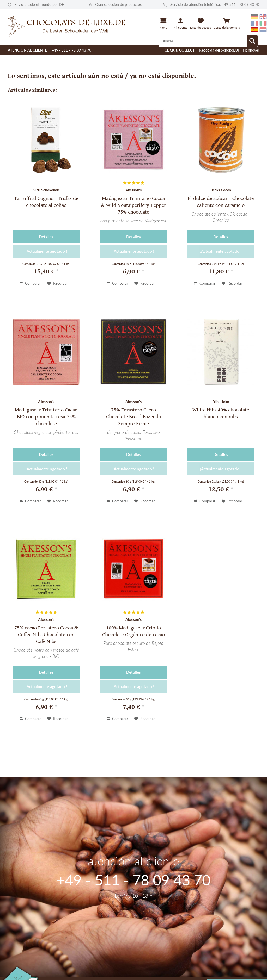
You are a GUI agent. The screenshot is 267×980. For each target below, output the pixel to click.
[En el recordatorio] (57, 283)
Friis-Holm (221, 402)
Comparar (30, 283)
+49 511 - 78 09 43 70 (241, 5)
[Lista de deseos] (201, 24)
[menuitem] (208, 41)
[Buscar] (252, 41)
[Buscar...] (208, 41)
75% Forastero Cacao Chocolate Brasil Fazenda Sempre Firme (133, 417)
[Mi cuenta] (180, 24)
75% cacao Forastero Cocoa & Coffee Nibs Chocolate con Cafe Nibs (46, 635)
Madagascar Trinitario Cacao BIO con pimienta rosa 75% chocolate (46, 417)
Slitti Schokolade (46, 190)
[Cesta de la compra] (227, 24)
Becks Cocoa (221, 190)
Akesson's (133, 190)
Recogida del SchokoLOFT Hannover (229, 50)
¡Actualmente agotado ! (46, 251)
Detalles (46, 237)
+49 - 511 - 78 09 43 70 (72, 50)
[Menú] (163, 24)
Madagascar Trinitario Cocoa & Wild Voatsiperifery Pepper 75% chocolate (133, 205)
